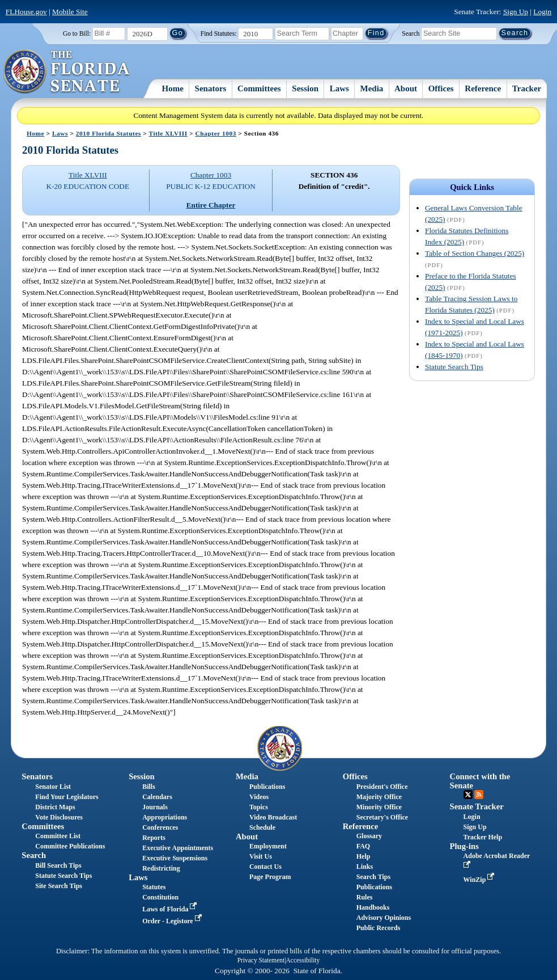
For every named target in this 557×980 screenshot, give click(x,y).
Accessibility (303, 960)
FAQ (363, 846)
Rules (365, 897)
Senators (211, 88)
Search (411, 33)
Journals (155, 807)
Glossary (369, 836)
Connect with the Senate (480, 781)
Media (372, 88)
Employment (268, 846)
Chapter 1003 (216, 133)
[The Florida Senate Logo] (67, 72)
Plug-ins (464, 846)
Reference (483, 88)
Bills (149, 787)
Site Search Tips (59, 886)
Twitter (468, 795)
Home (173, 88)
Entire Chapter (211, 205)
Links (365, 867)
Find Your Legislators (67, 797)
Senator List (53, 787)
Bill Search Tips (58, 865)
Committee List (58, 836)
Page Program (270, 877)
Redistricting (161, 868)
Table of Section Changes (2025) (475, 253)
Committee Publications (70, 846)
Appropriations (165, 817)
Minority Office (379, 807)
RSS (479, 795)
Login (542, 12)
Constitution (160, 897)
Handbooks (373, 907)
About (406, 88)
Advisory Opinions (384, 918)
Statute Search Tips (454, 367)
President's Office (382, 787)
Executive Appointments (178, 848)
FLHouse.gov (26, 12)
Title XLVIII (168, 133)
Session (305, 88)
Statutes (154, 887)
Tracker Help (483, 837)
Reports (154, 838)
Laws (339, 88)
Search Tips (373, 877)
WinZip (480, 880)
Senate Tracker (477, 806)
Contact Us (265, 867)
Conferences (160, 827)
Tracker (527, 88)
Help (363, 856)
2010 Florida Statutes (109, 133)
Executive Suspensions (175, 858)
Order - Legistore (173, 921)
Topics (259, 807)
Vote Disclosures (59, 817)
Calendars (157, 797)
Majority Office (379, 797)
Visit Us (261, 856)
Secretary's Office (382, 817)
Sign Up (516, 12)
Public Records (379, 928)
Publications (267, 787)
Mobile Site (70, 12)
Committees (259, 88)
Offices (441, 88)
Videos (259, 797)
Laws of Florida (171, 909)
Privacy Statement (261, 960)
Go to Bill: (77, 33)
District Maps (55, 807)
